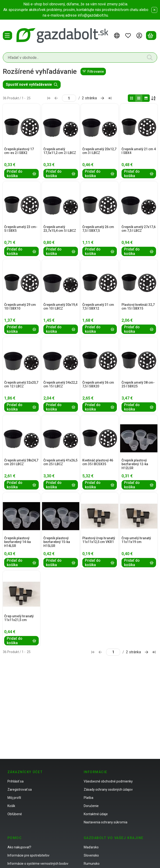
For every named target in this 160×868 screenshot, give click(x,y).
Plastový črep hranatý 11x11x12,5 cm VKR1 (99, 540)
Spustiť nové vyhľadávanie (32, 84)
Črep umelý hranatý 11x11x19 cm (136, 540)
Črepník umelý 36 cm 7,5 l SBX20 (98, 384)
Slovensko (91, 855)
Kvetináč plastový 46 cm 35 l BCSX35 (98, 462)
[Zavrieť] (154, 10)
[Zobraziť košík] (151, 36)
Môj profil (14, 798)
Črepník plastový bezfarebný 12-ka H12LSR (135, 464)
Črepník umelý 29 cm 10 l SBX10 (20, 307)
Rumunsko (92, 864)
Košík (11, 806)
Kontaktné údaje (96, 814)
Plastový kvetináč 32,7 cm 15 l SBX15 (138, 307)
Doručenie (91, 806)
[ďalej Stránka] (102, 98)
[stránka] (69, 98)
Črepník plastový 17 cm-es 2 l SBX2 (19, 151)
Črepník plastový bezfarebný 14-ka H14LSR (17, 542)
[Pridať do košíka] (21, 174)
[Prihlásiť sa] (140, 36)
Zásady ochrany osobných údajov (108, 789)
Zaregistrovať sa (20, 789)
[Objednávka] (153, 98)
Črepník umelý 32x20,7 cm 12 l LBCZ (21, 384)
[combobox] (80, 57)
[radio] (132, 98)
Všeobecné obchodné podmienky (108, 781)
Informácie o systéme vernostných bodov (38, 864)
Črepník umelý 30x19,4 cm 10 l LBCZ (60, 307)
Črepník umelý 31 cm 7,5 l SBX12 (98, 307)
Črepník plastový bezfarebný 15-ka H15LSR (57, 542)
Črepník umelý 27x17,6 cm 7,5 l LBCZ (139, 229)
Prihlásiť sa (16, 781)
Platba (89, 798)
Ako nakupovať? (19, 847)
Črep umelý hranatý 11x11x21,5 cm (19, 618)
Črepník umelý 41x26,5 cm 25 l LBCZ (60, 462)
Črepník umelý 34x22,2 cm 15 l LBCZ (60, 384)
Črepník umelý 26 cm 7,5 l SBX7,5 (98, 229)
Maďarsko (91, 847)
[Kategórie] (7, 36)
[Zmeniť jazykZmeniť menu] (118, 36)
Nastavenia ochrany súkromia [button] (106, 822)
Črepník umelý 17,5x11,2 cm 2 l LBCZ (60, 151)
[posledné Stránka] (110, 98)
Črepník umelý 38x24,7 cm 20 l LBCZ (21, 462)
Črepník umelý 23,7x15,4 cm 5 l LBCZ (60, 229)
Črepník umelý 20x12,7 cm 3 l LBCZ (99, 151)
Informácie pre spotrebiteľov (28, 855)
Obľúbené (15, 814)
